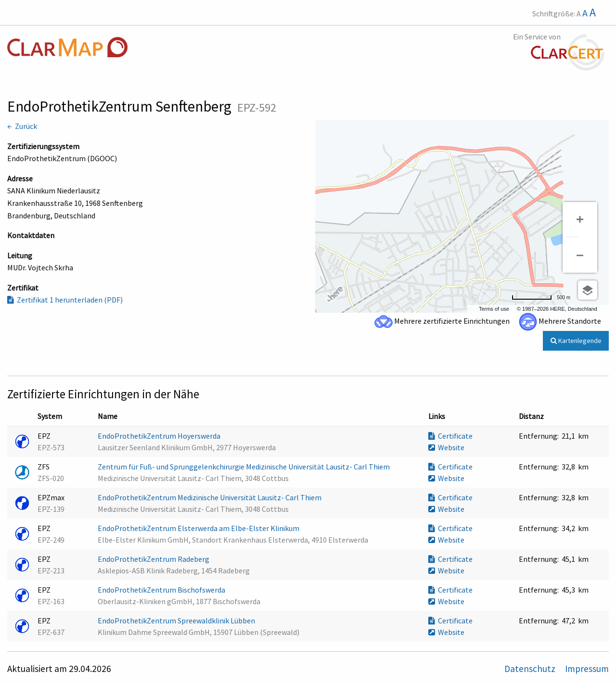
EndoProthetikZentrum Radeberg (154, 559)
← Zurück (22, 126)
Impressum (587, 669)
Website (446, 447)
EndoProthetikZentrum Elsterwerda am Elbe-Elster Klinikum (199, 528)
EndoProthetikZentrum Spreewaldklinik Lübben (177, 621)
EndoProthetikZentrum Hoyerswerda (160, 436)
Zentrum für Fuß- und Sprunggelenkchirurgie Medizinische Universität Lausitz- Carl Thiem (244, 467)
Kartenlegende (576, 341)
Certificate (450, 436)
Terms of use (494, 309)
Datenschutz (531, 669)
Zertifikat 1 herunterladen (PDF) (65, 300)
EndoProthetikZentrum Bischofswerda (162, 590)
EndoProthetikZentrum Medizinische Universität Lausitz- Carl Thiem (210, 497)
